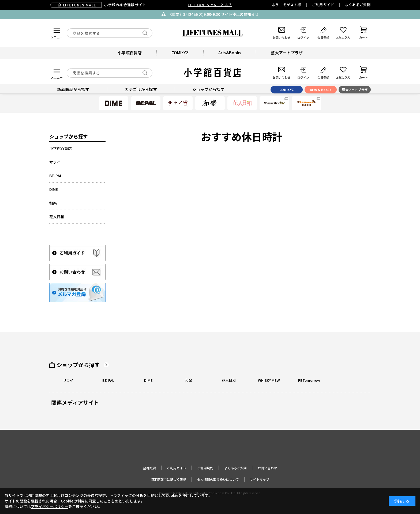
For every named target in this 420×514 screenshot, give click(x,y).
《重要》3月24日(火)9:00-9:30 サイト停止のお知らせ (213, 14)
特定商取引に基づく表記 (168, 479)
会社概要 (149, 468)
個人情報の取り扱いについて (218, 479)
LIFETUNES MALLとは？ (210, 5)
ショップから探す (78, 365)
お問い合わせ (267, 468)
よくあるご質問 (358, 5)
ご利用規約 (205, 468)
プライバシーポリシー (50, 507)
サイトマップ (260, 479)
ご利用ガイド (323, 5)
